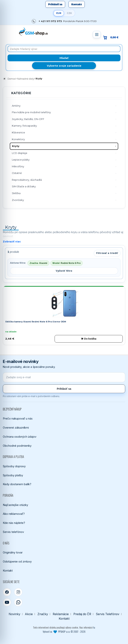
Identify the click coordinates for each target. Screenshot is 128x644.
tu (94, 627)
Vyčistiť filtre (64, 271)
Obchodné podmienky (17, 446)
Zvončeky (18, 200)
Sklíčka (16, 193)
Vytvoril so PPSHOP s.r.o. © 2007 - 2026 (64, 632)
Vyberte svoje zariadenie (64, 66)
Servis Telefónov (108, 614)
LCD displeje (20, 153)
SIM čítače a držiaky (24, 186)
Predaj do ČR (82, 614)
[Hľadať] (64, 58)
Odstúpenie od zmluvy (17, 561)
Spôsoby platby (13, 475)
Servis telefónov (13, 532)
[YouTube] (7, 602)
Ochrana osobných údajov (20, 437)
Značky (43, 614)
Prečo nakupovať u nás (18, 418)
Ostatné (17, 173)
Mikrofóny (18, 166)
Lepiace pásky (21, 160)
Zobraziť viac (12, 241)
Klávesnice (18, 132)
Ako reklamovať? (14, 514)
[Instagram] (18, 592)
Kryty (16, 146)
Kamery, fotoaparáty (24, 126)
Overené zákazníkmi (16, 428)
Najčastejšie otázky (15, 505)
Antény (16, 106)
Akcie (29, 614)
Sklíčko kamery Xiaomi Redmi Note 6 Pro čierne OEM (36, 322)
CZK (69, 13)
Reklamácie (61, 614)
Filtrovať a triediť (107, 253)
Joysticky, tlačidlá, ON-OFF (28, 119)
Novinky (14, 614)
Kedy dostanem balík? (17, 484)
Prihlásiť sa (55, 4)
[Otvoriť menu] (97, 35)
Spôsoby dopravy (14, 466)
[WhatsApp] (18, 602)
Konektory (18, 139)
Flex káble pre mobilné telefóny (31, 112)
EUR (59, 13)
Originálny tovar (13, 552)
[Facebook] (7, 592)
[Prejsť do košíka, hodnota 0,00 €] (112, 37)
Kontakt (77, 4)
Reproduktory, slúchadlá (27, 180)
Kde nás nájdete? (14, 523)
